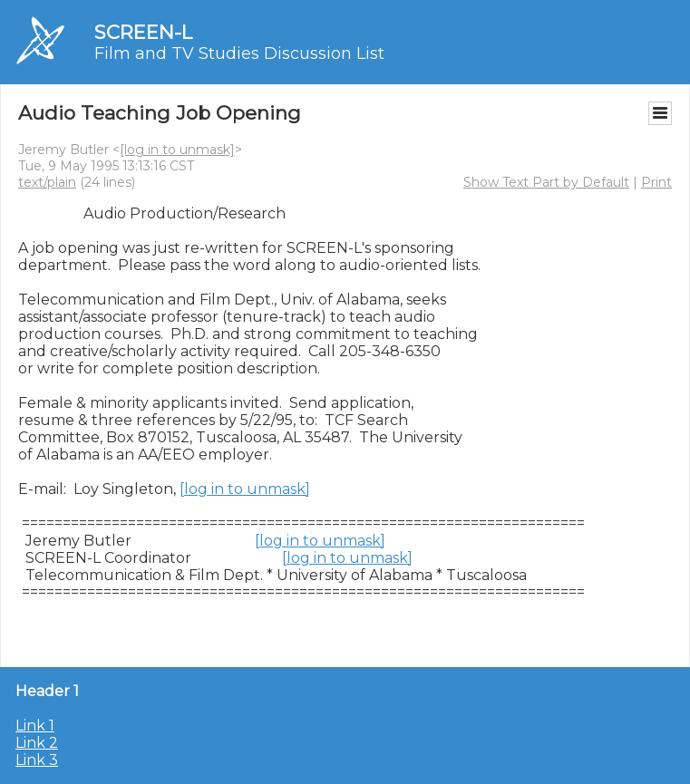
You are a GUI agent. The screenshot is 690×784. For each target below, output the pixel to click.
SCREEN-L (143, 32)
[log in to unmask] (177, 150)
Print (656, 182)
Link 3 (37, 760)
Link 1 (35, 726)
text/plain (47, 182)
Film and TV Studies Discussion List (239, 53)
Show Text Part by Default (546, 182)
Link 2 (37, 743)
